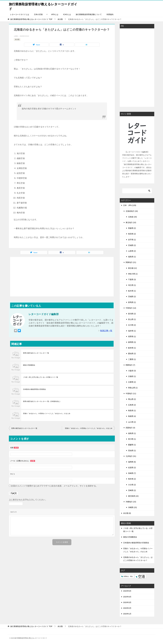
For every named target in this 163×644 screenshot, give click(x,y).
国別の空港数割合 (29, 365)
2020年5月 (127, 591)
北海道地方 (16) (132, 211)
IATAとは (55, 14)
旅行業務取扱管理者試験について (89, 14)
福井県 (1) (132, 331)
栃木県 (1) (132, 291)
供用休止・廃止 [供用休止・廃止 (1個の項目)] (128, 576)
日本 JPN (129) (130, 205)
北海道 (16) (133, 217)
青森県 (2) (132, 228)
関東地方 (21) (131, 262)
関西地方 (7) (130, 365)
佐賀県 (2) (132, 468)
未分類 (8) (127, 513)
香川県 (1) (132, 439)
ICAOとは (67, 14)
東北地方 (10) (131, 222)
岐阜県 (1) (132, 348)
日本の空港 (38, 14)
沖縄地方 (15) (131, 502)
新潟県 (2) (132, 314)
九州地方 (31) (131, 456)
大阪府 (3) (132, 371)
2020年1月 (127, 614)
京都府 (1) (132, 376)
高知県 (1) (132, 451)
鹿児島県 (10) (133, 496)
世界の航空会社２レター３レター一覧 (36, 353)
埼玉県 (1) (132, 285)
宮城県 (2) (132, 245)
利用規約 (110, 14)
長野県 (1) (132, 336)
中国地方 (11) (131, 394)
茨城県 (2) (132, 297)
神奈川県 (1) (133, 274)
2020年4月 (127, 597)
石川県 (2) (132, 325)
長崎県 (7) (132, 473)
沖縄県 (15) (133, 507)
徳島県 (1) (132, 433)
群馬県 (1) (132, 302)
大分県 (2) (132, 485)
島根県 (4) (132, 416)
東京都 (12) (133, 268)
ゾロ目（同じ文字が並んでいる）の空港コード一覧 (41, 377)
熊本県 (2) (132, 479)
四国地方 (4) (130, 428)
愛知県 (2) (132, 354)
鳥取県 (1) (132, 411)
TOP (31, 19)
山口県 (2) (132, 422)
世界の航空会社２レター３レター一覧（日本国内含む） (42, 401)
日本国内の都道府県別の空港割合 (34, 389)
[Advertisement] (62, 277)
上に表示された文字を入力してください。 (28, 500)
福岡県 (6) (132, 462)
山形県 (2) (132, 251)
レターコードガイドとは (20, 14)
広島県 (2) (132, 405)
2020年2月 (127, 608)
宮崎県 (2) (132, 490)
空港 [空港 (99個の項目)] (142, 576)
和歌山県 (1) (133, 388)
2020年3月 (127, 602)
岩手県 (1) (132, 240)
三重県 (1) (132, 359)
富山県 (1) (132, 319)
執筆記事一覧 (106, 331)
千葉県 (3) (132, 279)
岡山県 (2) (132, 399)
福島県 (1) (132, 257)
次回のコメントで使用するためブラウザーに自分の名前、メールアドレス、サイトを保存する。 (54, 486)
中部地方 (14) (131, 308)
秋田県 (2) (132, 234)
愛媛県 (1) (132, 445)
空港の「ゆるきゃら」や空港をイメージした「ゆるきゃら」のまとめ (47, 413)
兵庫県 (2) (132, 382)
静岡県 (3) (132, 342)
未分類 (17, 39)
